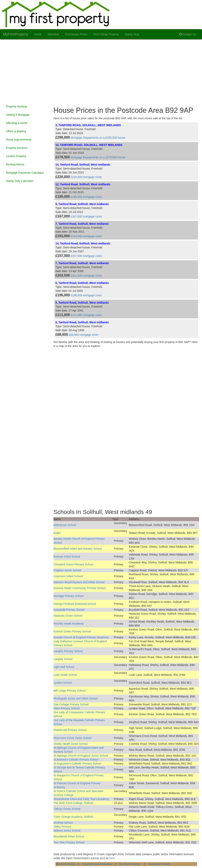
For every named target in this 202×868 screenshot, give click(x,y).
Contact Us (187, 34)
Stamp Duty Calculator (20, 181)
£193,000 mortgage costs (86, 236)
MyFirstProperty (16, 34)
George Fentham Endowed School (75, 604)
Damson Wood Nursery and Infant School (79, 582)
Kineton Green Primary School (72, 631)
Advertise (53, 34)
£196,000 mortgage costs (86, 295)
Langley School (63, 659)
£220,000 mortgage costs (86, 177)
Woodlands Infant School (69, 836)
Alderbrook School (65, 525)
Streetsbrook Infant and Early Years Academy (81, 799)
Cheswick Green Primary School (73, 564)
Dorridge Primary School (69, 596)
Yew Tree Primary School (69, 842)
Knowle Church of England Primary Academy (81, 637)
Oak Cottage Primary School (71, 704)
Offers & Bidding (16, 131)
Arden (57, 533)
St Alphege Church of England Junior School (81, 756)
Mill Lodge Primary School (70, 691)
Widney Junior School (67, 831)
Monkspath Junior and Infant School (75, 698)
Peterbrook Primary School (70, 730)
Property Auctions (17, 148)
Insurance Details (159, 864)
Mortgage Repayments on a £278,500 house (98, 157)
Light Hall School (64, 667)
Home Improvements (19, 140)
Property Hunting (16, 106)
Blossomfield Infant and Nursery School (78, 549)
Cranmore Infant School (68, 576)
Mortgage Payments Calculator (25, 173)
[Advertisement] (101, 71)
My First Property (130, 864)
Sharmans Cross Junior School (72, 738)
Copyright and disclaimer (97, 864)
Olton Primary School (66, 708)
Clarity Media (67, 864)
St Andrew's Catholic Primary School (76, 760)
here (112, 858)
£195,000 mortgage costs (86, 197)
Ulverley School (63, 823)
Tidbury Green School (67, 809)
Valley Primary (62, 827)
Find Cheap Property (106, 34)
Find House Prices (76, 34)
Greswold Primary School (69, 610)
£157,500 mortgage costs (86, 256)
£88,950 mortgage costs (83, 335)
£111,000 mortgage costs (86, 315)
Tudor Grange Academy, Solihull (73, 817)
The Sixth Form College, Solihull (73, 803)
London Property (16, 156)
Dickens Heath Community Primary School (80, 588)
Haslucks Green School (68, 616)
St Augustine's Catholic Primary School (77, 764)
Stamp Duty (132, 34)
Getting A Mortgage (18, 115)
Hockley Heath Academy (69, 624)
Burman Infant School (67, 557)
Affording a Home (17, 123)
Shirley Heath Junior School (71, 744)
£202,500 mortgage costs (86, 276)
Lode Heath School (65, 675)
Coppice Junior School (67, 570)
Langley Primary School (68, 651)
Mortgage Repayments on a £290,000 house (98, 138)
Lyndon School (63, 683)
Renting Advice (15, 164)
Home (38, 34)
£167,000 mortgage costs (86, 216)
